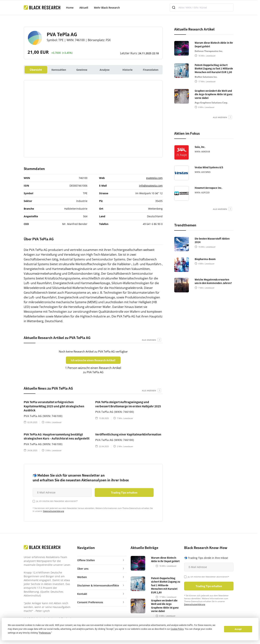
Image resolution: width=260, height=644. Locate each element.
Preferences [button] (45, 633)
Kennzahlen (59, 70)
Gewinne (82, 70)
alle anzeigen (149, 340)
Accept (238, 629)
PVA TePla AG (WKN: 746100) (43, 416)
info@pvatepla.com (151, 186)
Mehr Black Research (107, 8)
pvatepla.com (154, 178)
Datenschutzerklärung (54, 511)
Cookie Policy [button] (177, 629)
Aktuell (84, 8)
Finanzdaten (151, 70)
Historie (127, 70)
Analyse (105, 70)
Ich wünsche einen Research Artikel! (93, 360)
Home (70, 8)
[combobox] (202, 7)
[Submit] (174, 7)
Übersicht (36, 70)
